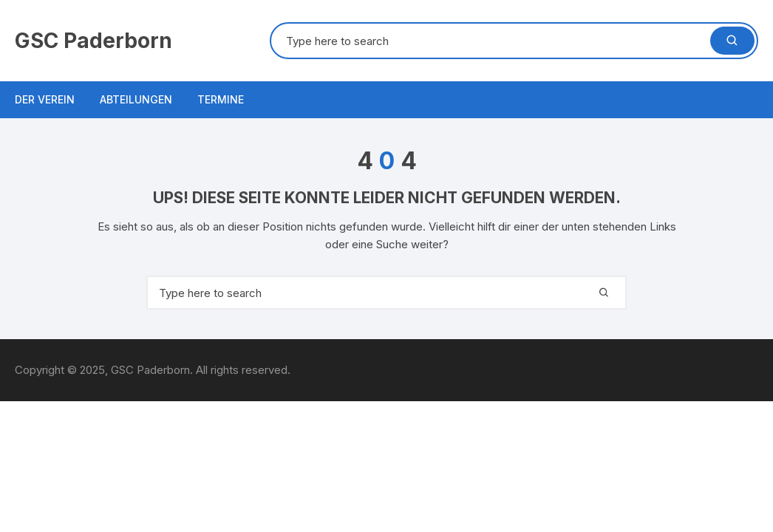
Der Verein (45, 99)
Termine (221, 99)
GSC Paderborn (93, 41)
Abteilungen (136, 99)
